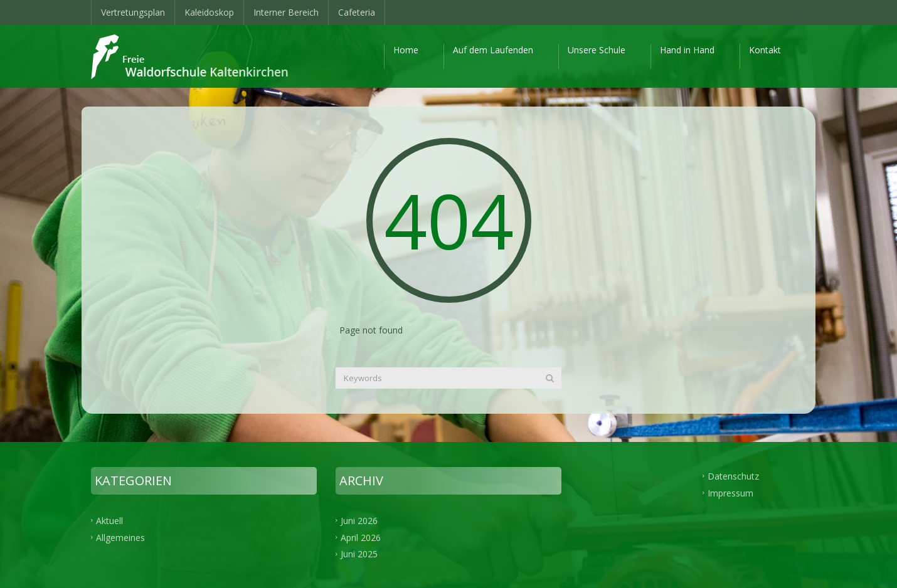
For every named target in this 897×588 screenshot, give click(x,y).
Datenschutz (733, 475)
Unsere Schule (597, 50)
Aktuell (109, 520)
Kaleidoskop (209, 12)
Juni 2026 (359, 520)
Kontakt (765, 50)
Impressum (730, 492)
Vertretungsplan (133, 12)
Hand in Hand (687, 50)
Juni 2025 (359, 554)
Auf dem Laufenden (493, 50)
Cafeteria (357, 12)
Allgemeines (120, 537)
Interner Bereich (286, 12)
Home (406, 50)
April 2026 (361, 537)
